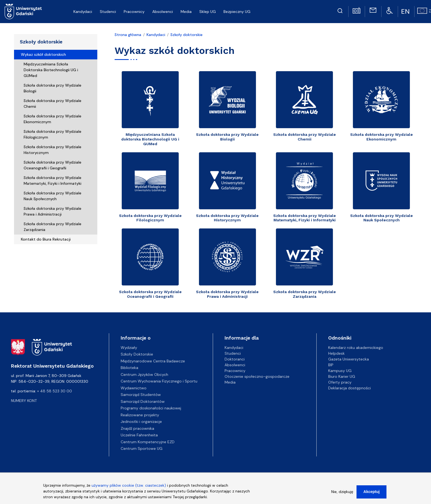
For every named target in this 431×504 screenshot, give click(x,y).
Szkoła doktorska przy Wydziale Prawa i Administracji (53, 211)
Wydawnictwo (134, 388)
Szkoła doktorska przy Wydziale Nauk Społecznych (53, 196)
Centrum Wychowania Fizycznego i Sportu (159, 381)
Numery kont (24, 401)
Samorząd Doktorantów (143, 401)
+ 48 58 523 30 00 (55, 391)
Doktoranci (235, 359)
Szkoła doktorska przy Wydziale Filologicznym (53, 134)
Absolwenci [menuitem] (163, 12)
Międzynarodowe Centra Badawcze (153, 361)
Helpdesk (336, 353)
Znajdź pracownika (137, 428)
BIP (331, 365)
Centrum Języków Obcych (144, 374)
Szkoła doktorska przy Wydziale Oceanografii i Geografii (53, 165)
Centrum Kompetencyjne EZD (148, 442)
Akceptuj (371, 493)
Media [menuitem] (186, 12)
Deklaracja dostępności (350, 388)
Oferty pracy (340, 382)
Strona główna (128, 35)
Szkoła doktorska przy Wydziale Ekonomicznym (53, 119)
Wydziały (129, 348)
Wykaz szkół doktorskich (43, 54)
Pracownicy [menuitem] (134, 12)
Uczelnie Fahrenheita (139, 435)
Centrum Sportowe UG (142, 448)
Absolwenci (235, 365)
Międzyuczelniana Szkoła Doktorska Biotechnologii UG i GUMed (51, 70)
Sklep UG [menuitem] (208, 12)
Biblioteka (129, 368)
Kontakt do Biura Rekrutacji (46, 239)
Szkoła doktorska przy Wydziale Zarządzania (53, 227)
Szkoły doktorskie (41, 42)
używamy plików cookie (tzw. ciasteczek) (129, 486)
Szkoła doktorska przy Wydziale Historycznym (53, 150)
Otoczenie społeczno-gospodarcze (257, 376)
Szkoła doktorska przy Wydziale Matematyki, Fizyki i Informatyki (53, 181)
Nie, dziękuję (342, 493)
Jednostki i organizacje (141, 422)
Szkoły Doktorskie (137, 354)
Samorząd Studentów (141, 395)
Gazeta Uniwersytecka (349, 359)
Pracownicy (235, 371)
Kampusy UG (340, 371)
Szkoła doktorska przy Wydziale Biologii (53, 88)
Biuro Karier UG (342, 376)
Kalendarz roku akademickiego (356, 348)
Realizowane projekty (140, 415)
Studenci (233, 353)
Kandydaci (156, 35)
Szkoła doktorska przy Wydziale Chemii (53, 104)
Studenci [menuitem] (108, 12)
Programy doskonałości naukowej (151, 408)
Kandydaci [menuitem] (83, 12)
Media (230, 382)
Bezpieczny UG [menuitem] (237, 12)
